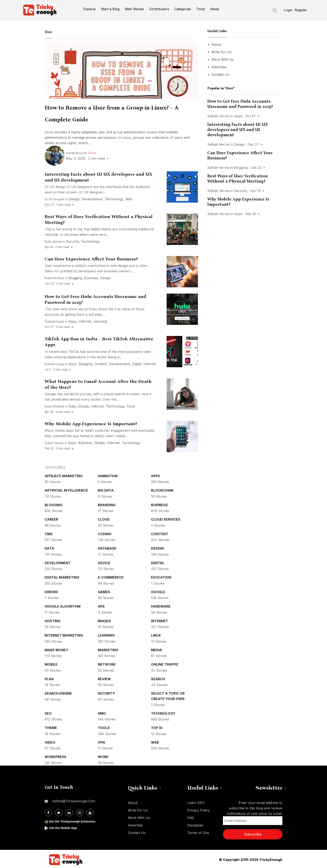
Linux (92, 151)
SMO (102, 712)
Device (104, 562)
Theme (51, 727)
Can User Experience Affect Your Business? (91, 258)
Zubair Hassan (54, 442)
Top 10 (157, 727)
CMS (49, 533)
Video (50, 741)
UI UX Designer (55, 198)
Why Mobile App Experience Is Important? (91, 423)
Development (92, 198)
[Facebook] (48, 811)
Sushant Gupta (54, 320)
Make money (57, 649)
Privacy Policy (199, 809)
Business (91, 277)
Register (301, 10)
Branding (107, 504)
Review (104, 678)
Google (83, 405)
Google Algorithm (63, 605)
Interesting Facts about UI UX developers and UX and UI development (238, 130)
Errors (51, 591)
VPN (101, 741)
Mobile (51, 663)
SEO (48, 712)
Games (104, 591)
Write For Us (221, 52)
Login (288, 10)
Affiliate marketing (64, 475)
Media (157, 649)
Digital (137, 363)
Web (129, 198)
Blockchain (162, 489)
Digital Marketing (62, 576)
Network (107, 663)
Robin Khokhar (55, 277)
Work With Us (223, 59)
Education (161, 576)
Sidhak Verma (218, 116)
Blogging (75, 277)
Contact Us (220, 74)
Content (101, 363)
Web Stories (134, 9)
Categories (183, 9)
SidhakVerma (74, 152)
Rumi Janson (53, 240)
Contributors (159, 9)
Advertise (219, 67)
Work (103, 756)
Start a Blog (110, 9)
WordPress (55, 756)
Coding (105, 533)
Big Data (106, 489)
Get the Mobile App (64, 827)
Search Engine (58, 692)
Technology (114, 198)
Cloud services (166, 518)
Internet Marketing (64, 634)
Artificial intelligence (66, 489)
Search (158, 678)
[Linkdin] (69, 811)
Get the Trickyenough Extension (74, 820)
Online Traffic (165, 663)
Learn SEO (196, 801)
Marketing (108, 649)
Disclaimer (195, 824)
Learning (100, 320)
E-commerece (111, 576)
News (215, 9)
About (216, 44)
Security (72, 240)
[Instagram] (80, 811)
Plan (49, 678)
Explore (89, 9)
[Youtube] (90, 811)
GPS (101, 605)
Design (74, 198)
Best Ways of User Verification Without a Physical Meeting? (238, 179)
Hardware (161, 605)
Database (107, 547)
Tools (201, 9)
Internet (85, 320)
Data (72, 405)
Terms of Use (198, 831)
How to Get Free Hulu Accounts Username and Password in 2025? (240, 104)
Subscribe (253, 833)
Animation (108, 475)
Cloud (104, 518)
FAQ (191, 816)
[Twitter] (59, 811)
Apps (72, 320)
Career (51, 518)
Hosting (53, 620)
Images (104, 620)
